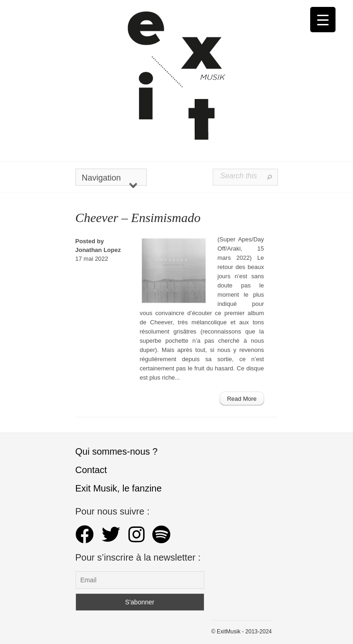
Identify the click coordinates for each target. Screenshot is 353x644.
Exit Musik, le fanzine (119, 488)
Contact (91, 470)
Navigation (110, 179)
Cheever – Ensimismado (138, 218)
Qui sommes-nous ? (117, 451)
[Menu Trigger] (323, 20)
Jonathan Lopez (98, 250)
